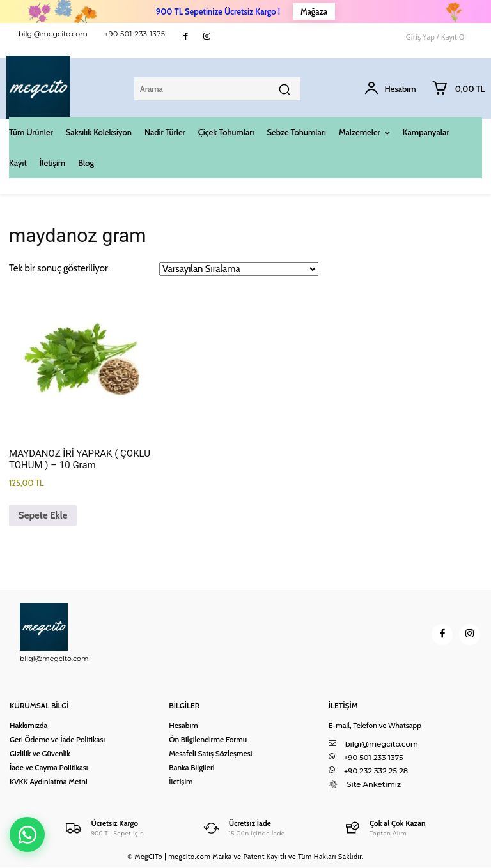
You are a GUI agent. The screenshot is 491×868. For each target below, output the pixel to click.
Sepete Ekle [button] (43, 515)
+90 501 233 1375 (135, 34)
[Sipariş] (239, 269)
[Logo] (105, 828)
